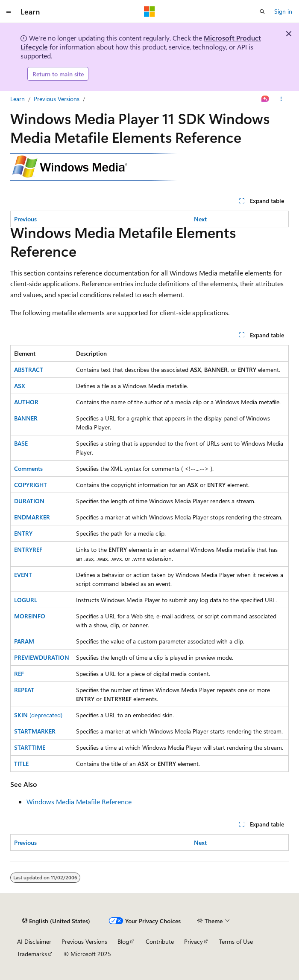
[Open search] (262, 12)
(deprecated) (38, 715)
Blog (123, 941)
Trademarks (32, 954)
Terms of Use (236, 941)
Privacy (193, 941)
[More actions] (281, 99)
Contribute (160, 941)
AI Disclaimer (34, 941)
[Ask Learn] (265, 99)
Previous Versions (57, 99)
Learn (18, 99)
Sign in (283, 11)
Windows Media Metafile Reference (79, 802)
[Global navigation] (9, 12)
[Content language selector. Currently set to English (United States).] (56, 921)
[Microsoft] (149, 12)
